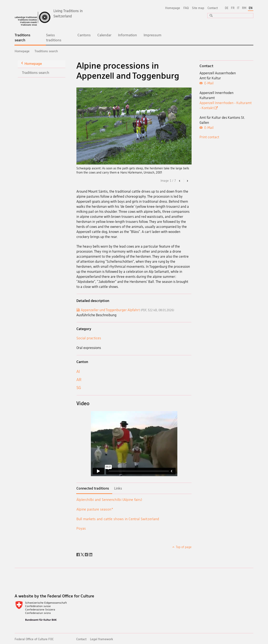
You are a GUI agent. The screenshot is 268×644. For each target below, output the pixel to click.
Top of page (183, 547)
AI (78, 371)
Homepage (173, 8)
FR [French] (233, 8)
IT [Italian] (238, 8)
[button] (210, 15)
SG (79, 388)
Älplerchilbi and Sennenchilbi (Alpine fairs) (109, 500)
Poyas (81, 528)
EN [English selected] (251, 8)
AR (79, 380)
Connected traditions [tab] (93, 488)
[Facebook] (79, 554)
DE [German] (227, 8)
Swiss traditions (54, 37)
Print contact (209, 137)
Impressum (153, 35)
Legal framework (102, 639)
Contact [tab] (206, 66)
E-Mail (209, 83)
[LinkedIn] (91, 554)
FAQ (186, 8)
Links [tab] (118, 488)
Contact (213, 8)
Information (128, 35)
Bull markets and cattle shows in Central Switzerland (118, 519)
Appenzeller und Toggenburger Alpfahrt (127, 310)
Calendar (104, 35)
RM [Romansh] (244, 8)
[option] (134, 126)
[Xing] (87, 554)
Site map (198, 8)
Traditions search (26, 39)
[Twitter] (83, 554)
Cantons (84, 35)
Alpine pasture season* (95, 509)
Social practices (89, 338)
